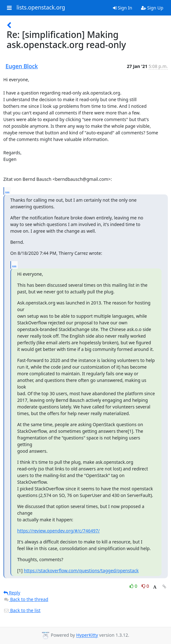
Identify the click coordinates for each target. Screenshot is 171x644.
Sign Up (152, 8)
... (8, 191)
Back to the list (22, 610)
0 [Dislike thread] (145, 586)
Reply (12, 593)
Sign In (123, 8)
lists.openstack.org (41, 8)
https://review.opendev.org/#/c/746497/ (59, 531)
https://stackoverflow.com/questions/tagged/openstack (81, 570)
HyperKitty (87, 635)
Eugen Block (22, 66)
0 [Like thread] (134, 586)
